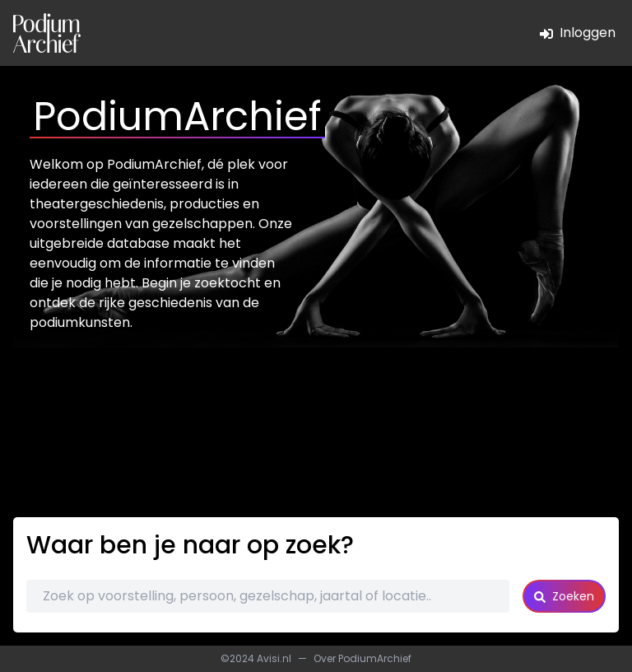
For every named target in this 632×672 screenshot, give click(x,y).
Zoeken (564, 596)
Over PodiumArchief (362, 658)
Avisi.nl (274, 658)
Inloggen (578, 33)
